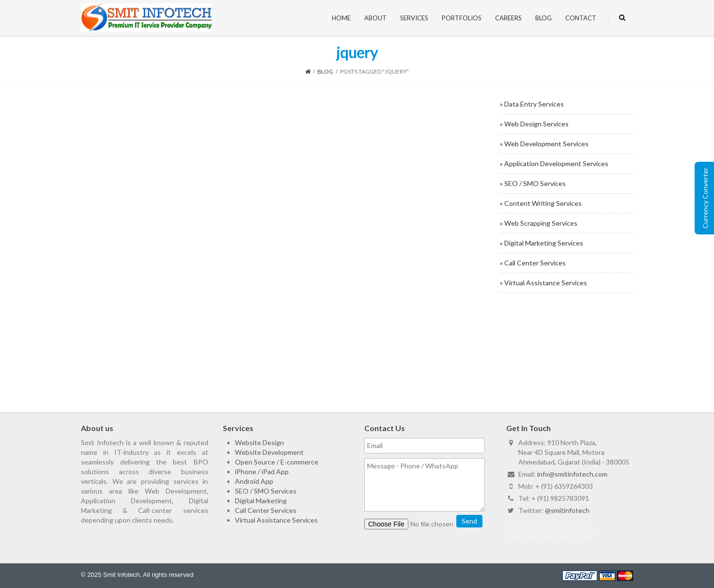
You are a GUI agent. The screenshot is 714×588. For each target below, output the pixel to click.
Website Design (259, 442)
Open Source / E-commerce (277, 462)
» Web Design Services (534, 124)
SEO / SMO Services (266, 491)
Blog (543, 18)
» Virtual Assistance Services (543, 283)
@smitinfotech (567, 510)
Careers (508, 18)
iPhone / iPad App (262, 472)
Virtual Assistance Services (276, 520)
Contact (581, 18)
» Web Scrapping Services (539, 223)
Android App (254, 481)
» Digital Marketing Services (542, 243)
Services (414, 18)
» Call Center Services (533, 263)
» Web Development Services (544, 144)
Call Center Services (266, 510)
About (375, 18)
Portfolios (462, 18)
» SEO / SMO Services (533, 183)
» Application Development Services (554, 163)
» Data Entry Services (532, 104)
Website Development (269, 452)
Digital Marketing (261, 501)
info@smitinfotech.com (572, 474)
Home (341, 18)
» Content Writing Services (541, 203)
